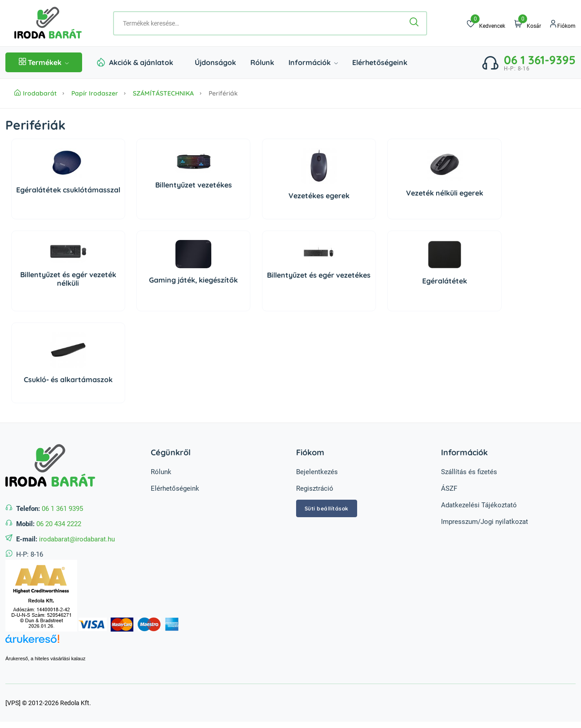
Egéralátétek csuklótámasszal (68, 190)
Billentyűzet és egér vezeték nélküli (68, 279)
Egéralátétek (445, 281)
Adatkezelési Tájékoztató (479, 505)
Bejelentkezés (317, 472)
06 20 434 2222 (59, 524)
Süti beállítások (327, 508)
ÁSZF (449, 488)
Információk (313, 62)
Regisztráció (315, 488)
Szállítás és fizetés (469, 472)
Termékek (44, 62)
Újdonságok (215, 62)
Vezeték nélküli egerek (445, 193)
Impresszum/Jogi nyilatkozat (485, 522)
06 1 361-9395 (540, 60)
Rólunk (262, 62)
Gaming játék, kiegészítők (193, 280)
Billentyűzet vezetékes (194, 185)
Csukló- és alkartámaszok (68, 379)
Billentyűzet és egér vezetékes (319, 275)
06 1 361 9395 (62, 509)
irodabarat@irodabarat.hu (77, 539)
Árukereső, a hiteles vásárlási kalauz (46, 658)
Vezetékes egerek (319, 196)
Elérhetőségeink (380, 62)
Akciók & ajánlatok (141, 62)
